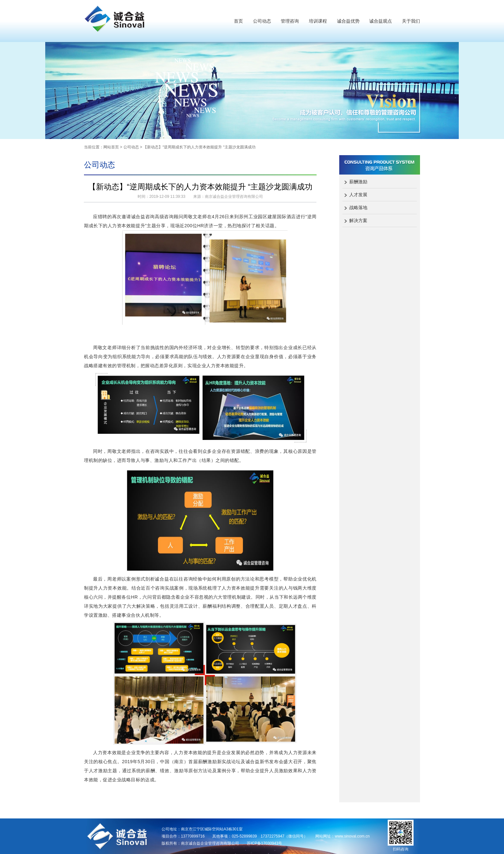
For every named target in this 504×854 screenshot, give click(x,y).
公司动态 (262, 21)
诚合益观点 (381, 21)
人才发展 (358, 195)
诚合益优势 (348, 21)
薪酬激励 (358, 182)
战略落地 (358, 208)
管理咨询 (290, 21)
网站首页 (111, 147)
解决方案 (358, 220)
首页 (238, 21)
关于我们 (411, 21)
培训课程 (318, 21)
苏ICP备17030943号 (264, 843)
